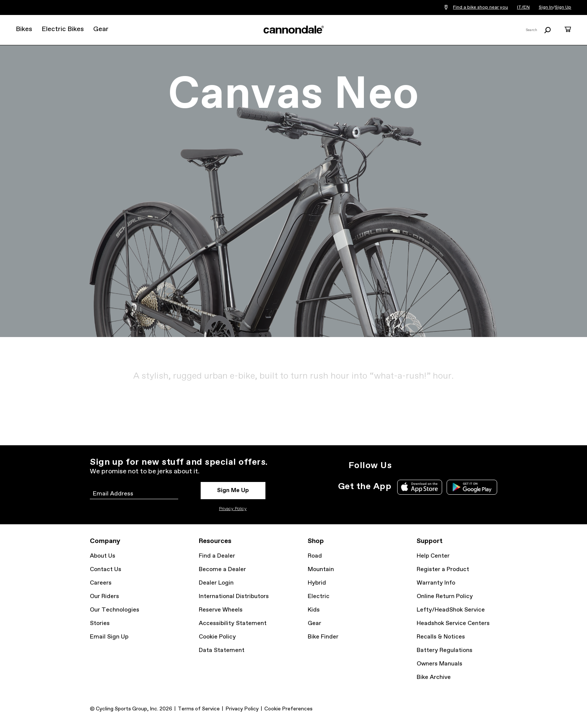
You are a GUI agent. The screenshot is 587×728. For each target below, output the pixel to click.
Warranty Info (436, 583)
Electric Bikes (63, 29)
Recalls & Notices (441, 637)
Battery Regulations (445, 650)
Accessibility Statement (233, 623)
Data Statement (222, 650)
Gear (101, 29)
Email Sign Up (109, 637)
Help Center (433, 556)
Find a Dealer (217, 556)
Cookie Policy (217, 637)
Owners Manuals (440, 664)
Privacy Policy (233, 509)
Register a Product (443, 569)
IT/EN (523, 7)
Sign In (546, 7)
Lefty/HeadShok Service (451, 610)
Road (315, 556)
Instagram (402, 465)
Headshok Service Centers (453, 623)
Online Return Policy (445, 596)
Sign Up (563, 7)
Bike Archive (434, 677)
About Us (103, 556)
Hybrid (317, 583)
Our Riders (104, 596)
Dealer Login (216, 583)
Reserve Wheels (221, 610)
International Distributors (234, 596)
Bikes (24, 29)
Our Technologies (115, 610)
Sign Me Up (233, 490)
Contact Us (106, 569)
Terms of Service (199, 709)
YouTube (451, 465)
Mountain (321, 569)
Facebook (435, 465)
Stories (100, 623)
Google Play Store (472, 487)
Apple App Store (420, 487)
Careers (101, 583)
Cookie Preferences (288, 709)
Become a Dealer (222, 569)
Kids (314, 610)
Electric (319, 596)
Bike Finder (323, 637)
